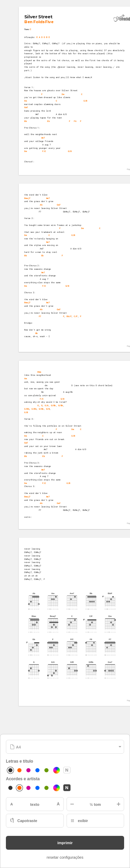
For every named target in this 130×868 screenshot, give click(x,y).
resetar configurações (65, 857)
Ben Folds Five (39, 22)
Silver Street (39, 17)
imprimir (65, 843)
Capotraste (27, 821)
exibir (83, 821)
